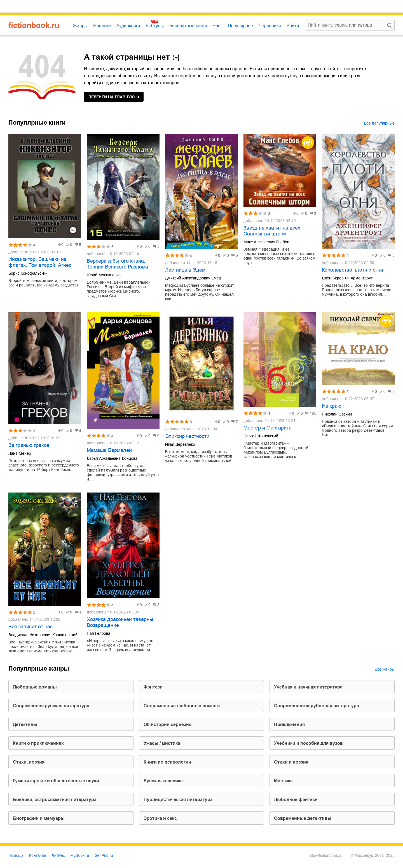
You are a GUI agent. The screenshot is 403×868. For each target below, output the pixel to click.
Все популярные (379, 123)
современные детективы (303, 818)
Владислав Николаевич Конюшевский (43, 635)
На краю (332, 406)
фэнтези (153, 687)
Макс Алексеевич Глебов (266, 242)
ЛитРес (58, 855)
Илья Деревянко (180, 444)
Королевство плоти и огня (352, 270)
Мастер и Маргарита (268, 428)
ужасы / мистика (162, 743)
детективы (25, 725)
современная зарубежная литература (317, 706)
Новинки (102, 26)
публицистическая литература (178, 800)
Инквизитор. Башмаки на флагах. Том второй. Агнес (40, 262)
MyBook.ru (80, 855)
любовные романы (35, 687)
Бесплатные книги (188, 26)
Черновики (270, 26)
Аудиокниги (128, 26)
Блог (217, 26)
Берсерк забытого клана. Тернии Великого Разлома (117, 264)
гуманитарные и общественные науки (56, 781)
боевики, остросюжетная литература (55, 800)
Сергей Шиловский (261, 436)
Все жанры (385, 669)
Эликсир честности (187, 436)
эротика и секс (160, 818)
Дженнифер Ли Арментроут (347, 278)
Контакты (38, 855)
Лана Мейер (20, 453)
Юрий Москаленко (104, 275)
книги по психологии (167, 762)
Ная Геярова (99, 633)
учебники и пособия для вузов (308, 743)
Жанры (80, 26)
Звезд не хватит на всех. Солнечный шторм (273, 231)
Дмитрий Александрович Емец (193, 278)
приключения (289, 725)
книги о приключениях (38, 743)
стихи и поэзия (291, 762)
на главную (112, 97)
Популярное (240, 26)
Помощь (16, 855)
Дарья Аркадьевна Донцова (112, 458)
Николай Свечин (337, 414)
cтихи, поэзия (29, 762)
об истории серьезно (168, 725)
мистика (283, 781)
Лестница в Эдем (185, 270)
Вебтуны (154, 26)
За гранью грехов (29, 445)
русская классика (163, 781)
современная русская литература (51, 706)
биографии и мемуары (39, 818)
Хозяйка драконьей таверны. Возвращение (121, 622)
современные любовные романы (182, 706)
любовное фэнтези (296, 800)
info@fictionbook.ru (325, 855)
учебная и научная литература (308, 687)
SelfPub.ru (104, 855)
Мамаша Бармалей (109, 450)
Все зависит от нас (31, 627)
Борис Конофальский (28, 273)
